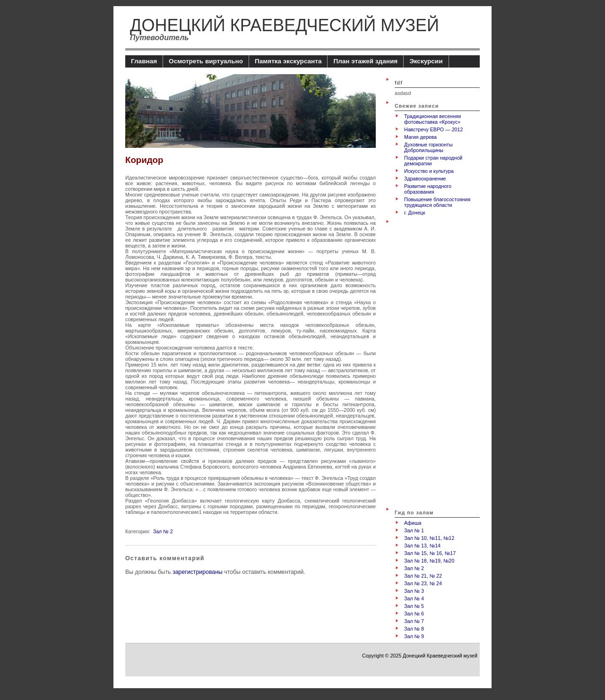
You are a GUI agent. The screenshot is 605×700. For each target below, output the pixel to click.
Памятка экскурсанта (288, 61)
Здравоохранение (425, 179)
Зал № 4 (414, 598)
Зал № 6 (414, 614)
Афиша (413, 523)
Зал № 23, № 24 (423, 583)
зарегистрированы (198, 572)
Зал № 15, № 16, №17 (430, 553)
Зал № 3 (414, 591)
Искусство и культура (429, 171)
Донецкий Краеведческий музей (285, 25)
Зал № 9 (414, 636)
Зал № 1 (414, 530)
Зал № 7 (414, 621)
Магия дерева (420, 137)
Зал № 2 (163, 531)
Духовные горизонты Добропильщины (428, 147)
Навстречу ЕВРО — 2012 (433, 129)
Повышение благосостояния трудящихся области (437, 202)
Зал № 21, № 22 (423, 576)
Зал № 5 (414, 606)
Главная (144, 61)
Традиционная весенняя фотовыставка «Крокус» (432, 119)
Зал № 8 (414, 629)
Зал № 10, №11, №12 (429, 538)
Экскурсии (426, 61)
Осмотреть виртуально (206, 61)
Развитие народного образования (428, 189)
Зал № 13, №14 (422, 546)
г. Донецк (415, 213)
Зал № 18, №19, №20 (429, 561)
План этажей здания (365, 61)
